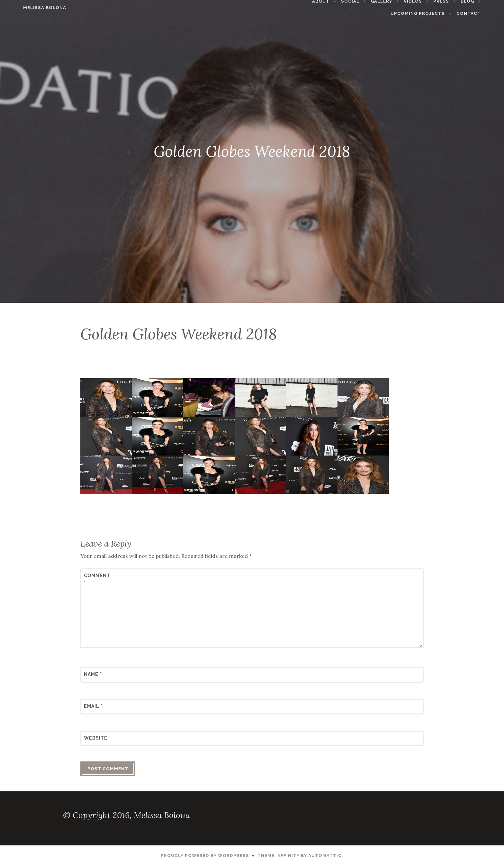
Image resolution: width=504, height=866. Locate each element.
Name (93, 674)
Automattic (325, 856)
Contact (483, 13)
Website (96, 738)
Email (93, 706)
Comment (97, 579)
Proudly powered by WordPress (205, 856)
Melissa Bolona (30, 8)
